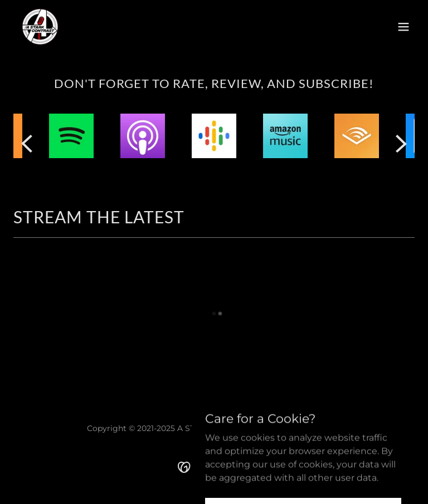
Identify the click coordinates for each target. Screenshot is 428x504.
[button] (403, 27)
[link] (40, 27)
